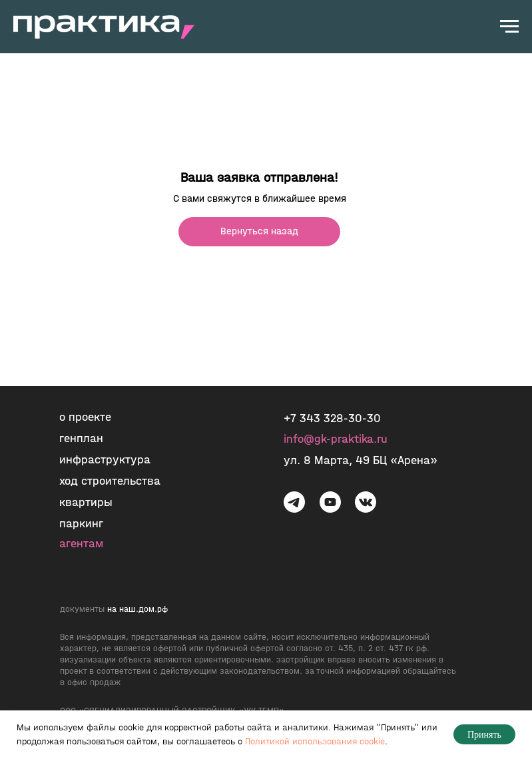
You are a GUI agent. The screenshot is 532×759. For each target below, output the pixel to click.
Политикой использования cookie (315, 741)
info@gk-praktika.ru (336, 439)
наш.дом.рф (143, 609)
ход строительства (110, 481)
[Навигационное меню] (509, 27)
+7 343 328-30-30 (332, 418)
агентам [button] (81, 544)
